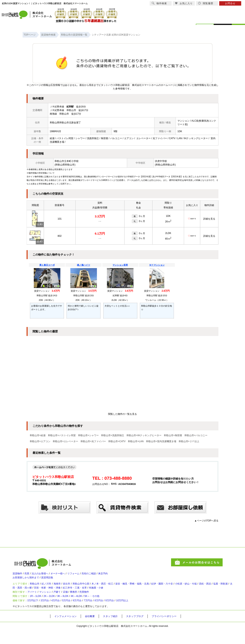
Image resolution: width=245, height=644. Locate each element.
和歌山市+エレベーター (65, 441)
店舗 (76, 600)
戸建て (66, 600)
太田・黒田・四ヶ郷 (65, 594)
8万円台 (118, 614)
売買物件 (99, 600)
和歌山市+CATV (117, 441)
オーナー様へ (67, 575)
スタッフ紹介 (116, 630)
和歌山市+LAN (136, 441)
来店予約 (121, 575)
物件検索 (159, 3)
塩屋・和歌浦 (40, 594)
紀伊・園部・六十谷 (191, 588)
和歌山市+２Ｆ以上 (189, 441)
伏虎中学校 (161, 161)
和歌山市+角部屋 (173, 435)
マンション (51, 600)
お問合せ (230, 3)
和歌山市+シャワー (88, 435)
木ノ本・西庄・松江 (120, 588)
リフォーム (86, 575)
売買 (30, 575)
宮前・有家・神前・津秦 (96, 594)
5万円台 (78, 614)
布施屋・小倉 (154, 594)
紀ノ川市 (53, 588)
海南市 (66, 588)
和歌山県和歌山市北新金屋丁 (65, 123)
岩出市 (77, 588)
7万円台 (104, 614)
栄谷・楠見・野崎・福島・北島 (155, 588)
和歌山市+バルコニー (196, 435)
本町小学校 (73, 161)
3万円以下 (36, 614)
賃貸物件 (18, 575)
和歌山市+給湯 (38, 435)
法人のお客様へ (46, 575)
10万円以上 (147, 614)
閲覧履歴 (206, 3)
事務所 (86, 600)
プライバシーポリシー (174, 630)
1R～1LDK (40, 607)
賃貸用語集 (54, 581)
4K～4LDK (92, 607)
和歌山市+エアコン (40, 441)
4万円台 (64, 614)
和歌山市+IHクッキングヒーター (144, 435)
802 (60, 236)
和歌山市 (38, 588)
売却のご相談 (104, 575)
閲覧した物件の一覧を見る (122, 414)
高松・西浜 (22, 594)
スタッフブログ (142, 630)
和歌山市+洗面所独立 (113, 435)
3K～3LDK (74, 607)
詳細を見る (209, 219)
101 (60, 219)
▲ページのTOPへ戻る (206, 521)
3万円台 (51, 614)
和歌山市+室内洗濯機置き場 (161, 441)
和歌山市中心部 (94, 588)
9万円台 (131, 614)
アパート (35, 600)
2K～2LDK (57, 607)
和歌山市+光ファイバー (93, 441)
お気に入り (184, 3)
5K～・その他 (111, 607)
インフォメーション (67, 630)
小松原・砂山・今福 (219, 588)
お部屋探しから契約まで (28, 581)
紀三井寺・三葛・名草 (128, 594)
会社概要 (93, 630)
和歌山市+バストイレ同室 (62, 435)
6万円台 (91, 614)
